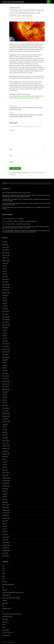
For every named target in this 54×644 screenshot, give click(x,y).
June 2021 (5, 397)
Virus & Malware (6, 635)
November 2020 (6, 416)
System (4, 627)
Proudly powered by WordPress (8, 642)
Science (18, 8)
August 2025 (5, 263)
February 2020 (6, 440)
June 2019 (5, 462)
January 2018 (5, 507)
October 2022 (5, 354)
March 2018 (5, 502)
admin (20, 19)
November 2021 (6, 384)
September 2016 (6, 550)
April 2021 (5, 403)
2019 (3, 571)
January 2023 (5, 346)
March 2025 (5, 277)
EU (3, 606)
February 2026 (6, 247)
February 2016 (6, 556)
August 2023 (5, 328)
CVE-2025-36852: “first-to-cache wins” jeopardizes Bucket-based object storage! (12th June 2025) (27, 107)
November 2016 (6, 545)
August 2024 (5, 295)
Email (11, 155)
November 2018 (6, 481)
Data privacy (5, 603)
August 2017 (5, 521)
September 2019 (6, 454)
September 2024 (6, 293)
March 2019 (5, 470)
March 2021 (5, 405)
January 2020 (5, 443)
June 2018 (5, 494)
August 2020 (5, 424)
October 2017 (5, 516)
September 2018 (6, 486)
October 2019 (5, 451)
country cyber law (6, 595)
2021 (3, 576)
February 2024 (6, 311)
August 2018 (5, 489)
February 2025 (6, 279)
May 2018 (5, 497)
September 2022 (6, 357)
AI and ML (5, 582)
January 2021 (5, 411)
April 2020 (5, 435)
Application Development (8, 584)
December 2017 (6, 510)
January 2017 (5, 540)
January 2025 (5, 282)
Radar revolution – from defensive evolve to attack (19, 224)
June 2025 (5, 269)
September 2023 (6, 325)
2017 (3, 566)
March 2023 (5, 341)
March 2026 (5, 244)
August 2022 (5, 360)
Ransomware (5, 622)
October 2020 (5, 419)
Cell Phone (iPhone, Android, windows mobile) (13, 592)
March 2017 (5, 534)
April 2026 (5, 242)
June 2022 (5, 365)
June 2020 (5, 430)
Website (11, 162)
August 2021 (5, 392)
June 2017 (5, 526)
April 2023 (5, 338)
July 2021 (4, 395)
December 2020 (6, 414)
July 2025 (4, 266)
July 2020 (4, 427)
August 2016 (5, 553)
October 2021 (5, 387)
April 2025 (5, 274)
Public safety (13, 8)
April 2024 (5, 306)
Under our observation (8, 633)
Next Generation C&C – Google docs (16, 218)
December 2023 (6, 317)
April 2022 (5, 371)
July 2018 (4, 491)
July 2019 (4, 459)
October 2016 (5, 548)
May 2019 (5, 465)
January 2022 (5, 379)
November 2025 (6, 255)
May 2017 (5, 529)
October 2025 (5, 258)
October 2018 (5, 483)
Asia (3, 587)
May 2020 (5, 432)
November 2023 (6, 320)
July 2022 (4, 362)
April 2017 (5, 532)
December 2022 (6, 349)
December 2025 (6, 252)
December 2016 (6, 542)
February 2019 (6, 473)
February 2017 (6, 537)
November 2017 (6, 513)
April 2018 (5, 499)
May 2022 (5, 368)
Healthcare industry (7, 609)
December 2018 (6, 478)
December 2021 (6, 381)
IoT (3, 611)
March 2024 (5, 309)
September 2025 (6, 260)
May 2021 (5, 400)
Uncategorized (6, 630)
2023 (3, 579)
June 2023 (5, 333)
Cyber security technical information (13, 2)
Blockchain (5, 590)
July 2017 (4, 524)
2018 (3, 568)
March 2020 (5, 438)
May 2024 (5, 303)
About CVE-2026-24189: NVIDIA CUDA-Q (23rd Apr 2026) (16, 193)
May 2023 (5, 336)
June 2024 (5, 301)
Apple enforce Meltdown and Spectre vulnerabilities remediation (22, 221)
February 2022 (6, 376)
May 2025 (5, 271)
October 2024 (5, 290)
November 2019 (6, 448)
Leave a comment (28, 19)
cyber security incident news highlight (11, 598)
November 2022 (6, 352)
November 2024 (6, 287)
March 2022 (5, 373)
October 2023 (5, 322)
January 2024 (5, 314)
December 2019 (6, 446)
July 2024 (4, 298)
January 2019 (5, 475)
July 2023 (4, 330)
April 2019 (5, 467)
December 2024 (6, 285)
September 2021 (6, 389)
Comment (12, 130)
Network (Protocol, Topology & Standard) (12, 614)
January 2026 (5, 250)
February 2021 (6, 408)
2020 (3, 574)
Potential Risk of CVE (7, 617)
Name (11, 149)
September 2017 (6, 518)
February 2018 (6, 505)
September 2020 (6, 422)
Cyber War (5, 600)
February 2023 (6, 344)
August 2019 (5, 456)
